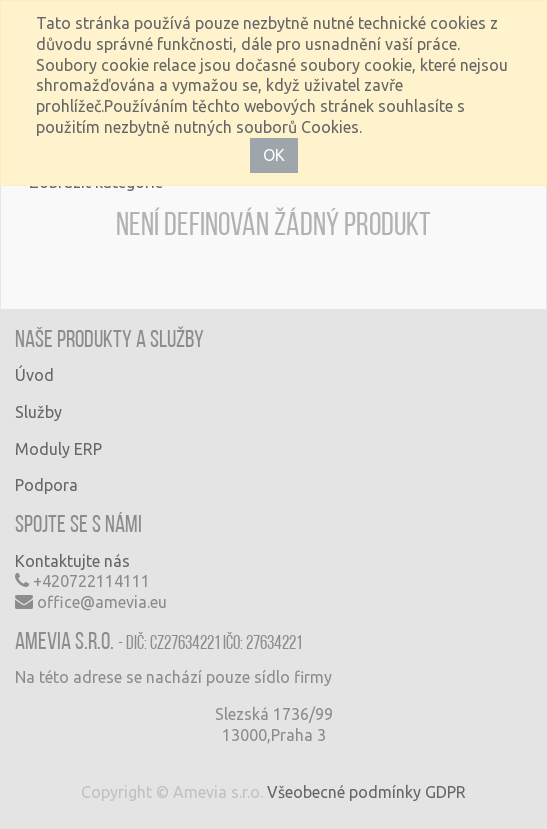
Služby (38, 412)
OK (274, 155)
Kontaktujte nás (72, 561)
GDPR (445, 792)
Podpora (46, 485)
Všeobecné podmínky (344, 792)
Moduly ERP (58, 449)
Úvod (34, 375)
